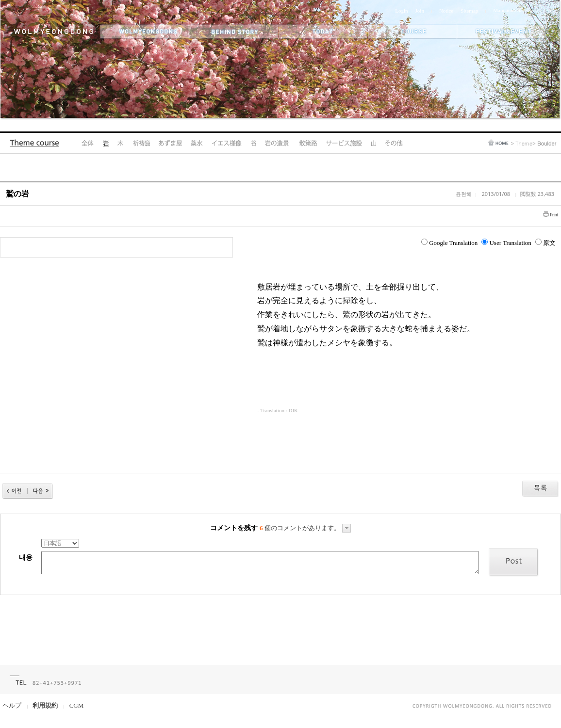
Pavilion (170, 143)
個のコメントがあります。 (305, 528)
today (323, 32)
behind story (234, 32)
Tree (120, 143)
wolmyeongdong (145, 32)
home (498, 142)
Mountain (373, 143)
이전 (15, 491)
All (87, 143)
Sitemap (469, 11)
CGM (77, 705)
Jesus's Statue (227, 143)
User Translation (506, 243)
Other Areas (394, 143)
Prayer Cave (141, 143)
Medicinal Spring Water (197, 143)
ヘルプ (12, 705)
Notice (446, 11)
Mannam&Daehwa (513, 10)
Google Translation (449, 243)
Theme (524, 143)
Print (554, 214)
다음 (40, 491)
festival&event (502, 32)
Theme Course (37, 145)
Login (401, 11)
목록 (540, 489)
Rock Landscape (277, 143)
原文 (545, 243)
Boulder (106, 143)
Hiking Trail (308, 143)
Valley (253, 143)
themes (412, 32)
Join (420, 11)
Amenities (344, 143)
